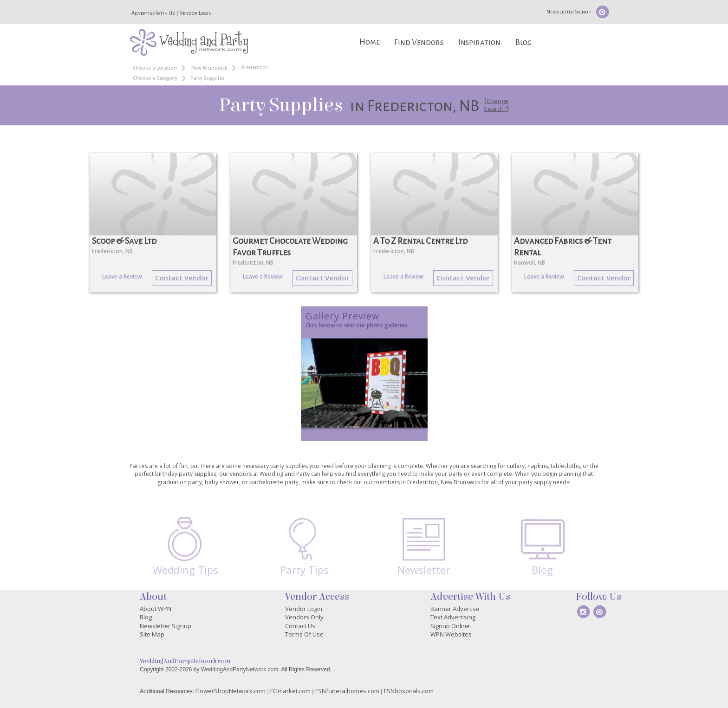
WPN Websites (451, 634)
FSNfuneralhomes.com (347, 691)
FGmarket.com (290, 691)
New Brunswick (209, 68)
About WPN (156, 609)
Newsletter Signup (569, 12)
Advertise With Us (153, 13)
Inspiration (479, 42)
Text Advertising (453, 617)
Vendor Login (196, 13)
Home (370, 42)
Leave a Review (122, 276)
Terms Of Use (304, 634)
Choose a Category (155, 78)
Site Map (152, 634)
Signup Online (450, 626)
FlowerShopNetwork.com (231, 691)
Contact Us (300, 626)
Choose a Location (155, 68)
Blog (523, 42)
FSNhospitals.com (409, 691)
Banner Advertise (455, 609)
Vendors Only (304, 617)
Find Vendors (419, 42)
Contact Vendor (182, 278)
